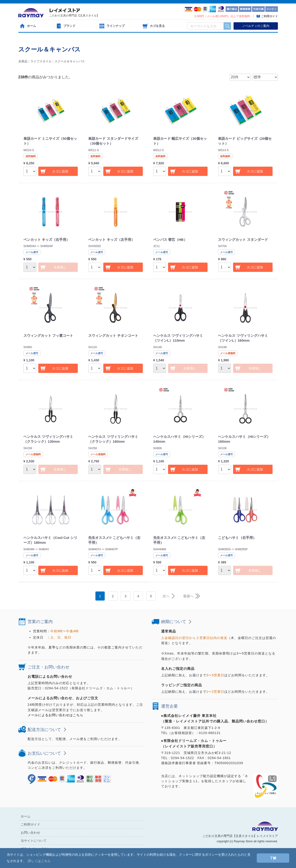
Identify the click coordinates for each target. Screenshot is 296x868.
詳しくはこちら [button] (39, 861)
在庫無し (60, 267)
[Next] (168, 596)
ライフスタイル (41, 61)
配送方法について (44, 729)
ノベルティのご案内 (256, 26)
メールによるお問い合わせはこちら (55, 715)
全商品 (23, 61)
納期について (174, 622)
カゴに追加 (60, 171)
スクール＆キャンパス (70, 61)
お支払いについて (44, 753)
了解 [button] (273, 858)
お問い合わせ (30, 832)
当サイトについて (34, 840)
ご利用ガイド (30, 824)
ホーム (26, 816)
